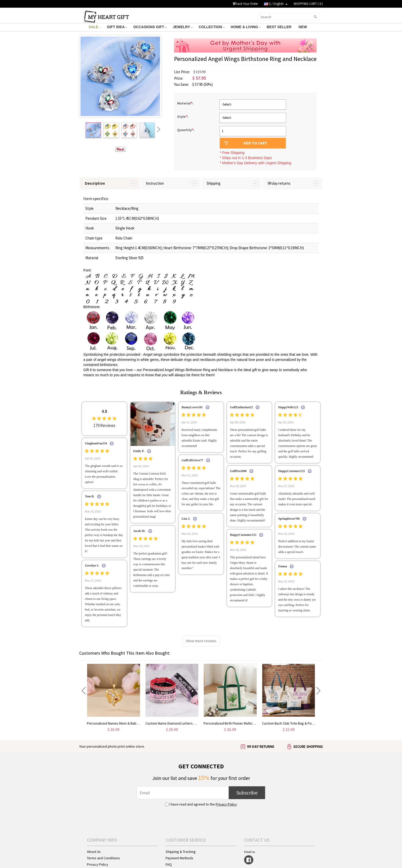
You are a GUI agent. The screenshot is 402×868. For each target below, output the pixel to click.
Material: (186, 103)
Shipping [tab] (214, 183)
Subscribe (247, 793)
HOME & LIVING (246, 27)
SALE (95, 27)
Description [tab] (95, 183)
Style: (183, 117)
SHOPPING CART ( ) (308, 4)
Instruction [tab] (155, 183)
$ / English (276, 4)
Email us (249, 852)
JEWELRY (183, 27)
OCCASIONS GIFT (150, 27)
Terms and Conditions (103, 858)
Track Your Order (245, 4)
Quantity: (186, 130)
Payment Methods (179, 858)
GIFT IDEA (117, 27)
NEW (303, 27)
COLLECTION (212, 27)
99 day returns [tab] (279, 183)
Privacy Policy (226, 804)
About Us (94, 852)
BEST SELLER (279, 27)
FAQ (169, 864)
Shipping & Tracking (181, 852)
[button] (84, 691)
